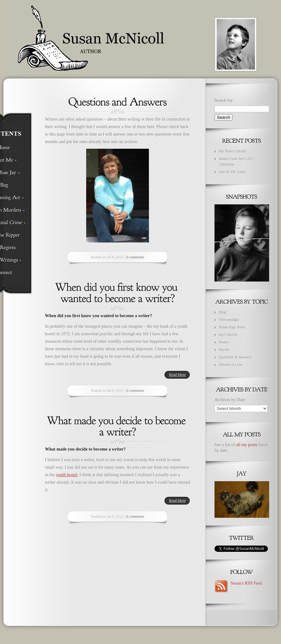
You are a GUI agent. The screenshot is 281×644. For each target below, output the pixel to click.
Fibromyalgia (229, 320)
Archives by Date (230, 400)
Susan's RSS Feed (245, 583)
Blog (222, 312)
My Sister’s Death (232, 151)
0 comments (135, 257)
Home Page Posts (232, 327)
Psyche (224, 350)
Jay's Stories (228, 335)
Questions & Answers (235, 357)
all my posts (247, 445)
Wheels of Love (231, 365)
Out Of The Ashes (232, 172)
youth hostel (67, 475)
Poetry (224, 342)
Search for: (224, 100)
